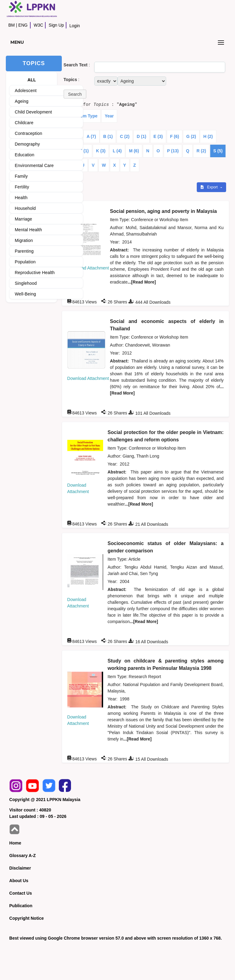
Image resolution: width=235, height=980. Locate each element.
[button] (75, 94)
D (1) (142, 136)
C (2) (125, 136)
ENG (23, 25)
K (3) (101, 151)
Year (109, 116)
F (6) (175, 136)
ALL (32, 80)
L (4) (117, 151)
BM (11, 25)
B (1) (108, 136)
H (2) (208, 136)
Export (210, 187)
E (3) (158, 136)
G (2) (191, 136)
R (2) (201, 151)
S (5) (218, 151)
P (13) (173, 151)
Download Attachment (88, 268)
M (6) (134, 151)
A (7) (91, 136)
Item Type (88, 116)
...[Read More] (142, 282)
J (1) (84, 151)
